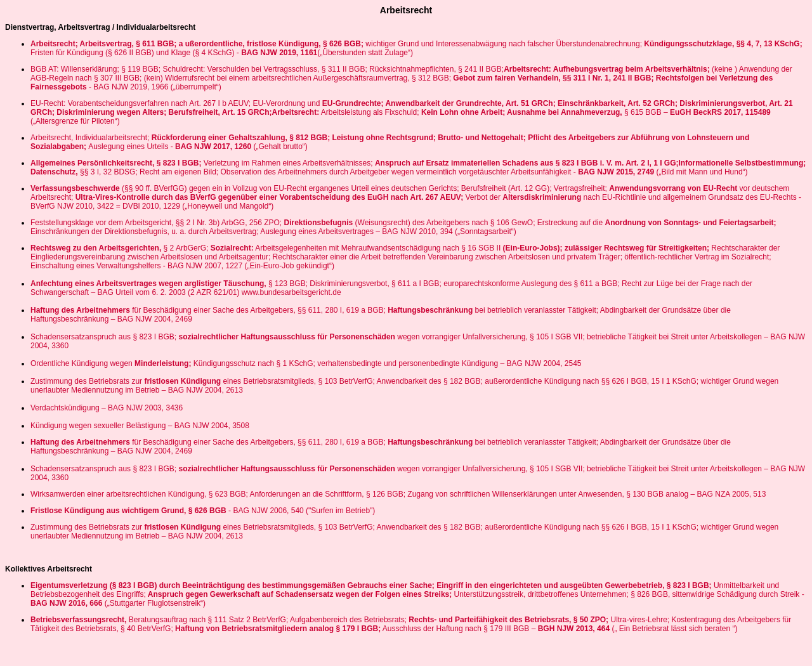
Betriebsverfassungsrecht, (78, 620)
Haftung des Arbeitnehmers (81, 310)
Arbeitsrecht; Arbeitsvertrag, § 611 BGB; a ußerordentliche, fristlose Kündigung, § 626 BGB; (198, 44)
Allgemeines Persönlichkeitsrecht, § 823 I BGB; (116, 163)
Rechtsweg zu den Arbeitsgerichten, (96, 248)
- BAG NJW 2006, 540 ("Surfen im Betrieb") (302, 511)
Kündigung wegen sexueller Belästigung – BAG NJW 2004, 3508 (140, 426)
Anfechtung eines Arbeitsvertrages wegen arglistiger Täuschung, (148, 284)
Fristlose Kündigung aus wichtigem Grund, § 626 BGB (129, 511)
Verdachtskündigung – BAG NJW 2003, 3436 (107, 408)
